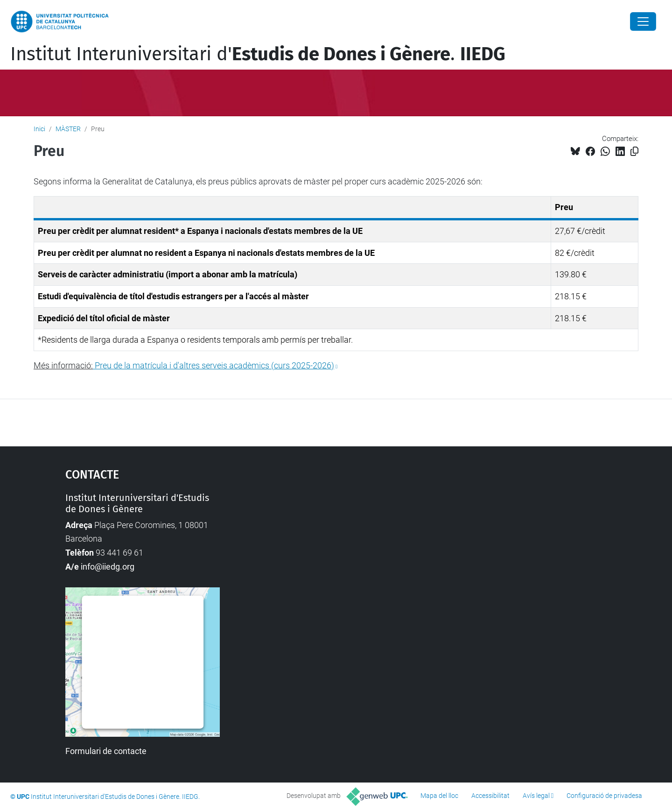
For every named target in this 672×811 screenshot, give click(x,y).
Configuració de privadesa (604, 796)
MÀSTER (68, 129)
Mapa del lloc (439, 796)
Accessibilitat (490, 796)
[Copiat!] (634, 152)
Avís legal (536, 796)
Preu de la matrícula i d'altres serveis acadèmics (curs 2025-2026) (214, 365)
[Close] (643, 21)
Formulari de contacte (106, 751)
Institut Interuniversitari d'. (258, 54)
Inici (39, 129)
